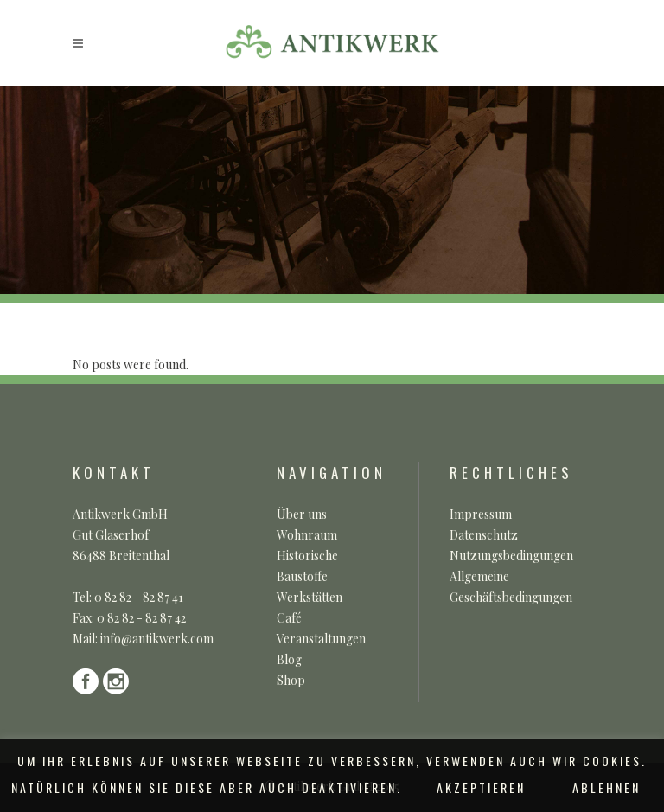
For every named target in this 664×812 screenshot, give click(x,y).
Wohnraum (307, 535)
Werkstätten (310, 597)
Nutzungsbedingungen (511, 556)
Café (289, 618)
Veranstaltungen (321, 639)
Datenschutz (484, 535)
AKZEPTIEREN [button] (481, 787)
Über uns (302, 514)
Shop (291, 680)
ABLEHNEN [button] (607, 787)
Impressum (481, 514)
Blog (289, 659)
